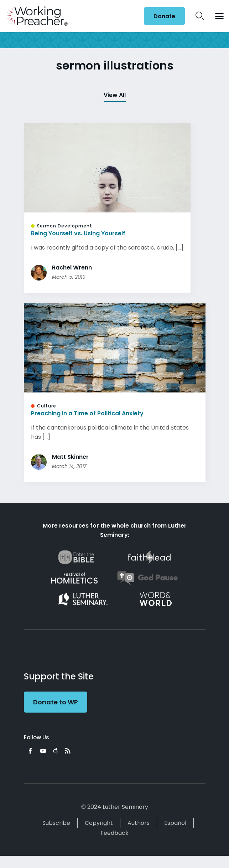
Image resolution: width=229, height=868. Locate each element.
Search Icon (200, 16)
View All (115, 95)
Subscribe (56, 823)
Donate (164, 16)
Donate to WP (56, 702)
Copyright (99, 823)
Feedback (114, 833)
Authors (139, 823)
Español (175, 823)
